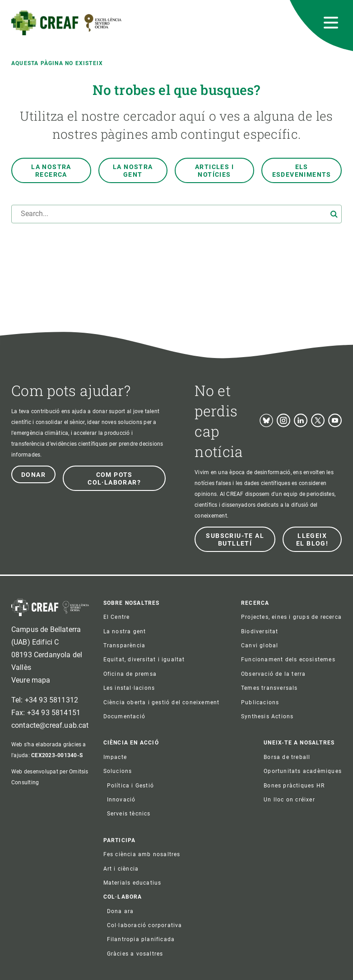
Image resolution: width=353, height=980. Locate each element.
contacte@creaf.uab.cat (50, 725)
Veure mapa (31, 680)
